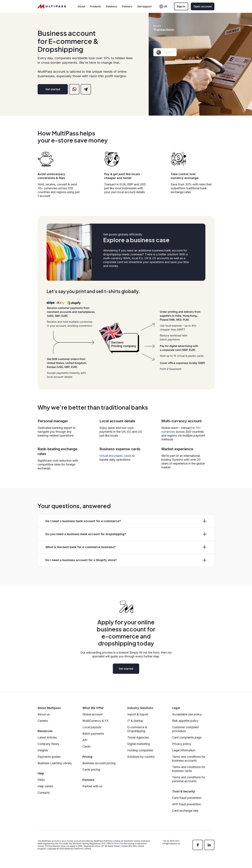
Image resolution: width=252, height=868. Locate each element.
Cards (86, 746)
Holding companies (140, 750)
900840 (115, 844)
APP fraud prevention (187, 804)
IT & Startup (135, 721)
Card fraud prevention (187, 798)
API (85, 740)
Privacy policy (182, 744)
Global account (92, 714)
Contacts (44, 793)
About (81, 6)
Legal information (184, 750)
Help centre (45, 786)
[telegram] (86, 89)
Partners (127, 6)
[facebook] (198, 845)
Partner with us (92, 786)
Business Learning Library (55, 763)
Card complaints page (187, 737)
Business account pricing (99, 763)
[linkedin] (209, 845)
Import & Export (138, 714)
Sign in (181, 6)
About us (44, 714)
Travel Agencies (138, 737)
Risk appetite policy (185, 721)
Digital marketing (139, 744)
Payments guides (49, 757)
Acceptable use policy (187, 714)
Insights (43, 750)
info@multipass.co (171, 844)
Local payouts (92, 727)
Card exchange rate (185, 811)
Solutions (111, 6)
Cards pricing (91, 770)
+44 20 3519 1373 (171, 841)
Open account (203, 6)
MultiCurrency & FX (95, 721)
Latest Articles (47, 737)
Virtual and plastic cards (115, 456)
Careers (43, 721)
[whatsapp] (74, 89)
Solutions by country (141, 757)
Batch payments (93, 734)
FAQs (41, 780)
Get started (53, 89)
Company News (48, 744)
